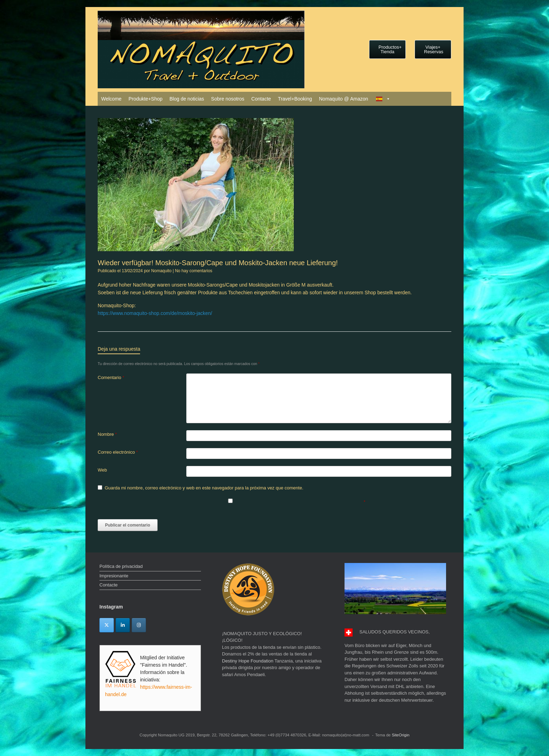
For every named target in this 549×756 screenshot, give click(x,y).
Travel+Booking (295, 99)
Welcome (111, 99)
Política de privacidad (121, 566)
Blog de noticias (187, 99)
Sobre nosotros (228, 99)
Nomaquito (161, 271)
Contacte (261, 99)
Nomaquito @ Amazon (343, 99)
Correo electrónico (118, 452)
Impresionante (114, 576)
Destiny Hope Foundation (248, 661)
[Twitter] (107, 625)
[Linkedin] (123, 625)
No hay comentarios (194, 271)
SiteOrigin (401, 735)
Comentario (111, 377)
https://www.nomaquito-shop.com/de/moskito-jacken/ (155, 313)
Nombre (107, 434)
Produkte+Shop (145, 99)
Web (102, 470)
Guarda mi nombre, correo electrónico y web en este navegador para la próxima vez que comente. (204, 488)
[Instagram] (139, 625)
